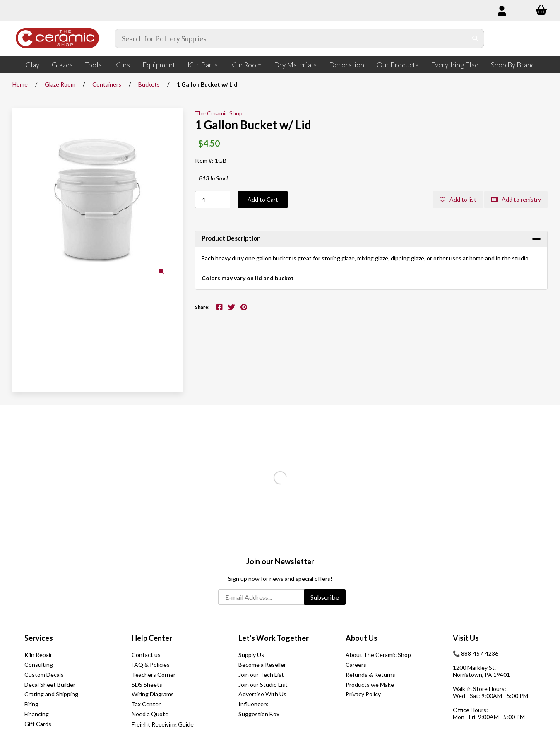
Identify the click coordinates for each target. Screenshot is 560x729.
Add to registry (516, 199)
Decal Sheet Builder (50, 684)
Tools (94, 65)
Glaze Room (60, 84)
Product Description (231, 238)
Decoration (347, 65)
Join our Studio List (263, 684)
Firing (31, 704)
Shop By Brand (513, 65)
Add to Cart (263, 199)
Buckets (149, 84)
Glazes (62, 65)
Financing (37, 714)
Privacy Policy (363, 694)
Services (39, 638)
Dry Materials (295, 65)
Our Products (398, 65)
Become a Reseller (262, 665)
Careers (356, 665)
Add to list (458, 199)
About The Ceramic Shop (378, 655)
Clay (32, 65)
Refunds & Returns (370, 675)
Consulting (39, 665)
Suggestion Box (259, 714)
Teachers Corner (154, 675)
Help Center (152, 638)
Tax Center (146, 704)
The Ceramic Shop (219, 113)
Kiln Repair (38, 655)
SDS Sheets (147, 684)
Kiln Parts (203, 65)
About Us (362, 638)
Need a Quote (150, 714)
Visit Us (466, 638)
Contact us (146, 655)
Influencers (254, 704)
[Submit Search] (475, 38)
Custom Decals (44, 675)
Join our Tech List (261, 675)
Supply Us (251, 655)
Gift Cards (38, 724)
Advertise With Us (262, 694)
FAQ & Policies (151, 665)
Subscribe (325, 597)
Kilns (122, 65)
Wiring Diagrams (153, 694)
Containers (107, 84)
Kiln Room (246, 65)
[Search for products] (291, 38)
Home (20, 84)
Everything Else (455, 65)
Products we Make (370, 684)
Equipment (159, 65)
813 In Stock (214, 178)
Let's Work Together (274, 638)
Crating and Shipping (51, 694)
